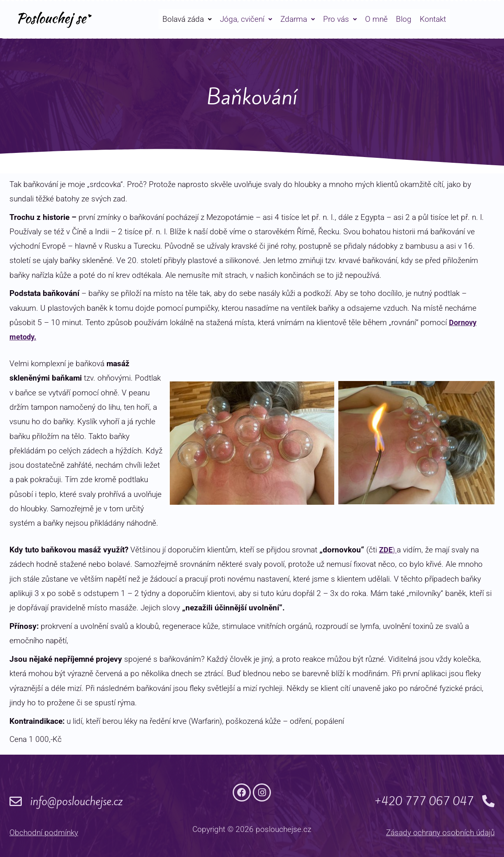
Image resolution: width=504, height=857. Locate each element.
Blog (404, 19)
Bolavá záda (187, 19)
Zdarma (298, 19)
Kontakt (433, 19)
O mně (376, 19)
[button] (187, 19)
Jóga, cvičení (246, 19)
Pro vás (340, 19)
